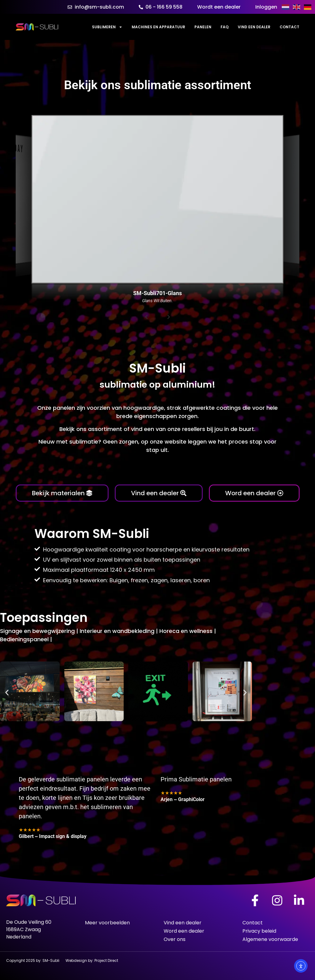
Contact (289, 27)
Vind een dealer (254, 27)
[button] (7, 693)
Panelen (203, 27)
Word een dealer (184, 931)
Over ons (175, 939)
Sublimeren (107, 27)
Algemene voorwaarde (270, 939)
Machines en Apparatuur (158, 27)
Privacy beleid (259, 931)
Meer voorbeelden (107, 923)
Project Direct (106, 960)
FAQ (225, 27)
